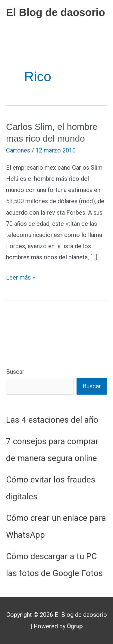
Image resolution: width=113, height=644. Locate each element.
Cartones (18, 150)
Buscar (15, 372)
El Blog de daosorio (56, 12)
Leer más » (20, 278)
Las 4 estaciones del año (52, 420)
